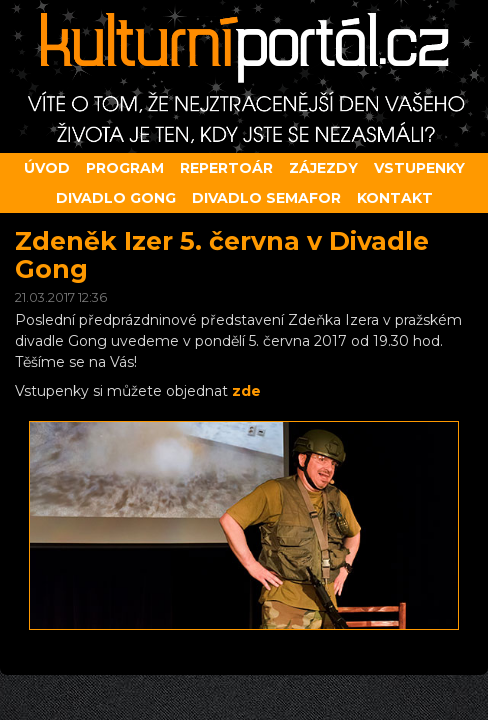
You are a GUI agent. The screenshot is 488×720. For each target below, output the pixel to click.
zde (246, 391)
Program (125, 168)
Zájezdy (323, 168)
